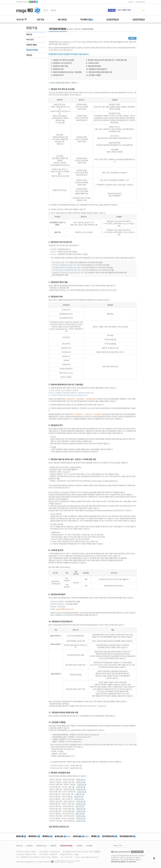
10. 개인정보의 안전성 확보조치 (96, 69)
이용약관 (29, 55)
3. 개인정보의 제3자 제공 (60, 66)
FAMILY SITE (118, 846)
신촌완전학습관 (138, 20)
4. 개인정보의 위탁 (57, 69)
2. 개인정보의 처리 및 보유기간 (62, 63)
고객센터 (131, 2)
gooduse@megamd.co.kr (65, 609)
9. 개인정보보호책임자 (93, 66)
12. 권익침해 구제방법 (93, 75)
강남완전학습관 (112, 20)
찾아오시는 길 (41, 846)
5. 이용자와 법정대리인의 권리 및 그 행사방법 (66, 72)
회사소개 (19, 846)
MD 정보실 (62, 20)
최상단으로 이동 (154, 859)
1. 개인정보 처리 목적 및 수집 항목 (63, 60)
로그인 (46, 10)
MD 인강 (41, 20)
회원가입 (53, 10)
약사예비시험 (87, 20)
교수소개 (20, 20)
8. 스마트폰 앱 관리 (92, 63)
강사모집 (29, 846)
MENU (26, 19)
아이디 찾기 (30, 40)
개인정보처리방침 (32, 50)
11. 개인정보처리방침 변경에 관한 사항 (99, 72)
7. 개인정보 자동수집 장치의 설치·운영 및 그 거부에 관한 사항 (106, 60)
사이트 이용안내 (140, 2)
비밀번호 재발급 (31, 45)
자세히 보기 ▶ (81, 780)
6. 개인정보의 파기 (57, 75)
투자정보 (89, 846)
